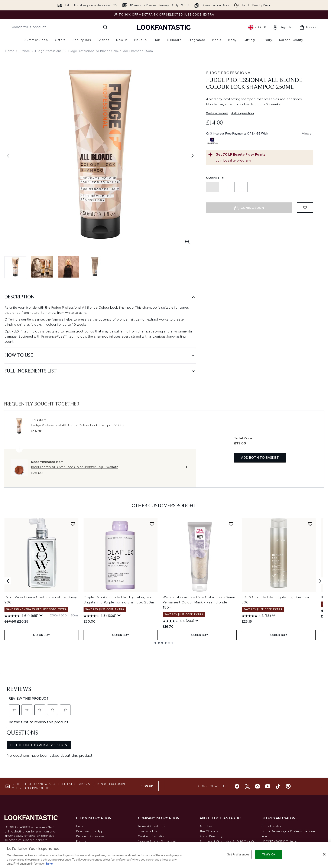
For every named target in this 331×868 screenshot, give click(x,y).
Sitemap (206, 817)
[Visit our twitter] (247, 736)
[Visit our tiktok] (278, 736)
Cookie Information (152, 786)
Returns (81, 791)
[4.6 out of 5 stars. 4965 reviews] (21, 616)
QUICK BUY (41, 635)
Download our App (90, 781)
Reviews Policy (148, 801)
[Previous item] (8, 581)
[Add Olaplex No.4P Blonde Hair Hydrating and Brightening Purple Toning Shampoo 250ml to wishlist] (152, 524)
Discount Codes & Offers (218, 801)
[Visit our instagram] (257, 736)
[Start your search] (59, 27)
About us (206, 776)
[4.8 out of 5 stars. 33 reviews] (256, 616)
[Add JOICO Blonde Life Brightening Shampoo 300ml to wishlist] (310, 524)
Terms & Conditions (152, 776)
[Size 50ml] (75, 616)
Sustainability (147, 796)
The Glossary (209, 781)
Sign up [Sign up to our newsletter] (147, 736)
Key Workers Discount (215, 827)
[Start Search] (105, 27)
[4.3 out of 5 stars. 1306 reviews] (100, 616)
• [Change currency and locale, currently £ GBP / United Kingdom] (257, 27)
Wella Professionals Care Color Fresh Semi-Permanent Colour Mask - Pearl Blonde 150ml (199, 602)
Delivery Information (90, 796)
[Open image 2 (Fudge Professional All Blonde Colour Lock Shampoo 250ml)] (42, 267)
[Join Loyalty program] (263, 160)
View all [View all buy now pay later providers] (308, 134)
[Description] (100, 297)
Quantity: (215, 178)
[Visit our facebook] (237, 736)
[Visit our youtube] (268, 736)
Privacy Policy (147, 781)
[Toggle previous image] (8, 156)
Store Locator (272, 776)
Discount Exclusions (90, 786)
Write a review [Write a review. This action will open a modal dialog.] (217, 113)
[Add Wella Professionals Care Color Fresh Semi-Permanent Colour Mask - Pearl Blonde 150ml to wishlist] (231, 524)
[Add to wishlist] (305, 208)
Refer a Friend (210, 822)
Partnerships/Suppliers (216, 812)
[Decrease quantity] (213, 187)
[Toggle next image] (192, 156)
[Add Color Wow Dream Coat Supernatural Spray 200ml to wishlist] (73, 524)
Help (79, 776)
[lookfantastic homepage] (164, 27)
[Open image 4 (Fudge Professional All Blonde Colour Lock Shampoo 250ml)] (95, 267)
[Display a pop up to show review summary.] (41, 616)
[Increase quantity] (241, 187)
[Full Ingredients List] (100, 371)
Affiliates (206, 807)
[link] (283, 27)
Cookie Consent (17, 806)
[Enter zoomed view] (187, 242)
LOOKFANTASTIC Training (279, 791)
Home (10, 51)
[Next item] (320, 581)
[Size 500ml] (65, 616)
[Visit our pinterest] (288, 736)
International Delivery (91, 801)
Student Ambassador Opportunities (225, 837)
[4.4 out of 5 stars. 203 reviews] (178, 621)
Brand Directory (211, 786)
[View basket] (309, 27)
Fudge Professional (49, 51)
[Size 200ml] (55, 616)
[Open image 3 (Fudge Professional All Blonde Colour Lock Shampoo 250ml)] (68, 267)
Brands (25, 51)
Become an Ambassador (218, 832)
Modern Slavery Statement (157, 791)
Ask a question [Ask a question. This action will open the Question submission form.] (243, 113)
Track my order (87, 817)
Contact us (84, 807)
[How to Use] (100, 356)
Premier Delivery (87, 812)
